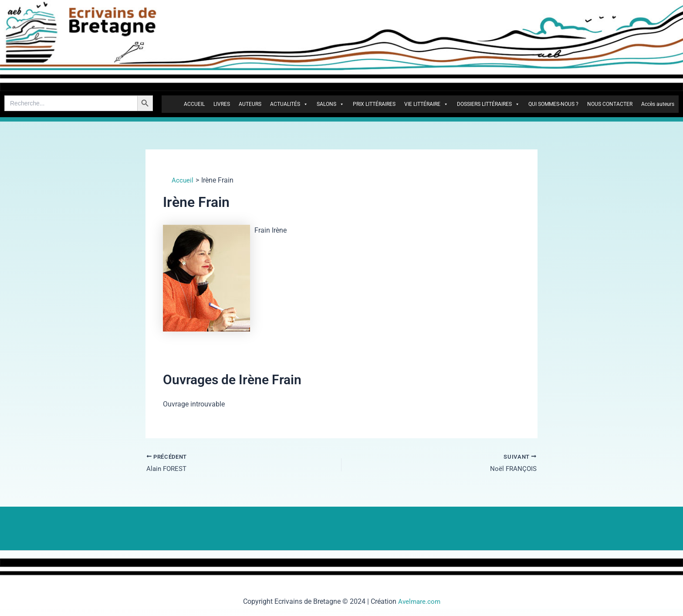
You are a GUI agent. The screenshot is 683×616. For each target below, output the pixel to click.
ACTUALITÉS (289, 104)
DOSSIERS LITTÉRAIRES (488, 104)
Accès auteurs (658, 104)
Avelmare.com (419, 601)
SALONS (330, 104)
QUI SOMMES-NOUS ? (553, 104)
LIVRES (222, 104)
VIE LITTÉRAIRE (426, 104)
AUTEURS (250, 104)
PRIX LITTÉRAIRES (374, 104)
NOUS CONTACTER (610, 104)
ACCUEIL (194, 104)
